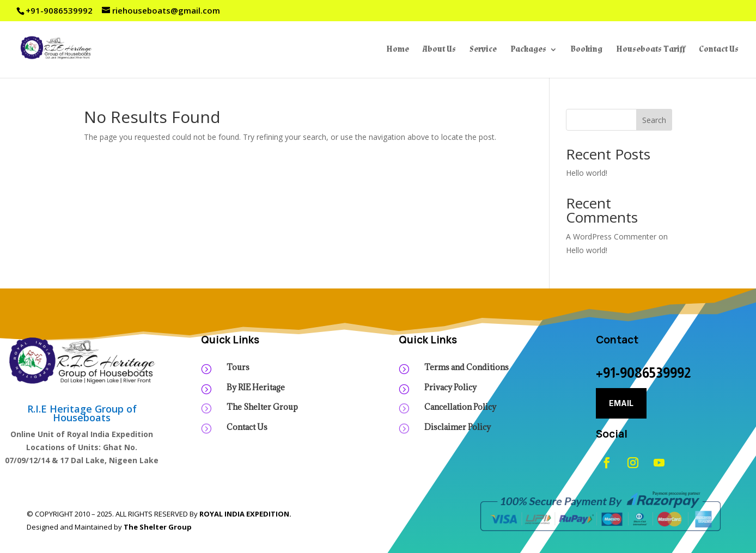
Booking (587, 50)
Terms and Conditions (467, 367)
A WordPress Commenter (611, 236)
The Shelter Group (262, 407)
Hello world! (587, 173)
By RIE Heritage (256, 387)
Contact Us (719, 50)
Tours (238, 367)
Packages (528, 50)
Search (654, 120)
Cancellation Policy (460, 407)
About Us (439, 50)
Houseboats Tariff (651, 50)
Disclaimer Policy (458, 427)
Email (621, 403)
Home (398, 50)
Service (483, 50)
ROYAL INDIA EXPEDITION (244, 514)
